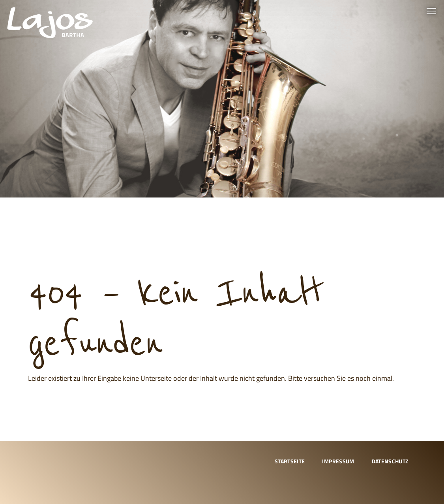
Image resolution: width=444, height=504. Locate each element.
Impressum (338, 461)
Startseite (290, 461)
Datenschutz (390, 461)
